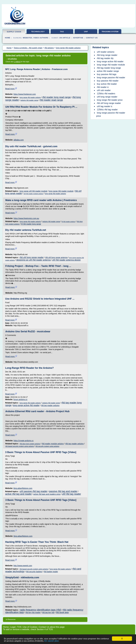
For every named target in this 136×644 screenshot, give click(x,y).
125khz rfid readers (106, 94)
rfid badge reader (51, 572)
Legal (13, 627)
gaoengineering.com (15, 24)
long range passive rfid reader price (111, 114)
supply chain (14, 32)
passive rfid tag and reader (63, 491)
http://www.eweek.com (23, 566)
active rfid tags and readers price (47, 494)
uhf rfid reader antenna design (66, 260)
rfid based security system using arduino (20, 446)
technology (38, 32)
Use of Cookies (30, 627)
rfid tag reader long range (109, 68)
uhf (86, 32)
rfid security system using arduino (47, 446)
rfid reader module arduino (53, 444)
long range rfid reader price (110, 100)
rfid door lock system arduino (30, 444)
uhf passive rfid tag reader (33, 491)
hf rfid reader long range (31, 224)
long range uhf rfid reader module (33, 191)
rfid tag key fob (48, 612)
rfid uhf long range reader (32, 257)
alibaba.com (19, 140)
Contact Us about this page (52, 627)
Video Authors (41, 38)
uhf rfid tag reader (72, 494)
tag (62, 32)
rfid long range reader (107, 55)
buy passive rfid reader (108, 81)
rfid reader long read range (57, 97)
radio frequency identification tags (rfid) (40, 610)
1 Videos (17, 62)
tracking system (110, 32)
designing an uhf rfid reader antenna (33, 260)
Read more (11, 89)
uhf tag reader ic (105, 106)
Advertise (78, 38)
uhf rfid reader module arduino (33, 194)
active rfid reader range (108, 71)
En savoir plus (52, 641)
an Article (65, 38)
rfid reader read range (51, 100)
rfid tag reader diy (105, 58)
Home (8, 38)
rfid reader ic (103, 87)
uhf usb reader (104, 90)
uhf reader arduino (106, 52)
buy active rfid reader (107, 84)
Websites (28, 38)
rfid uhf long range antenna (56, 257)
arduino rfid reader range (29, 100)
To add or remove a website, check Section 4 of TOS (28, 629)
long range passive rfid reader (111, 78)
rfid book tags (62, 612)
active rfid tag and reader (18, 494)
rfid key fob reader (33, 612)
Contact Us (92, 38)
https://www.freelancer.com (25, 94)
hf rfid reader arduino (68, 222)
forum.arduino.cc (20, 399)
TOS (19, 627)
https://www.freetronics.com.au (26, 218)
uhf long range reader (107, 97)
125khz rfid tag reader (107, 110)
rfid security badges (34, 572)
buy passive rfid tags (107, 74)
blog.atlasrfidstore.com (23, 488)
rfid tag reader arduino (50, 405)
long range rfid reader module (61, 191)
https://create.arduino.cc (24, 441)
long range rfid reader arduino (30, 97)
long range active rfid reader (26, 405)
